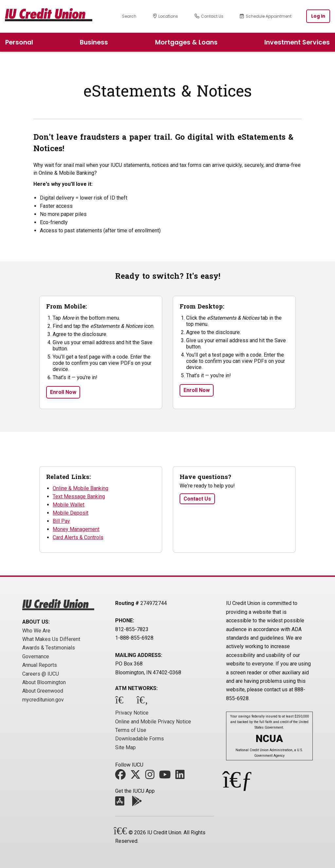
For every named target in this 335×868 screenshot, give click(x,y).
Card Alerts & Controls (78, 537)
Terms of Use (131, 730)
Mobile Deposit (71, 513)
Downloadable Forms (140, 739)
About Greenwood (43, 691)
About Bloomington (44, 682)
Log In (318, 16)
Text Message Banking (79, 496)
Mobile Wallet (69, 505)
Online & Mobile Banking (80, 488)
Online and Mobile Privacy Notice (153, 722)
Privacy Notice (132, 713)
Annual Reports (40, 665)
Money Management (76, 529)
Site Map (125, 747)
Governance (36, 656)
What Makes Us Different (51, 639)
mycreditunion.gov (43, 700)
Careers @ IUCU (41, 674)
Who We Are (36, 631)
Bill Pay (61, 521)
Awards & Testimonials (49, 648)
